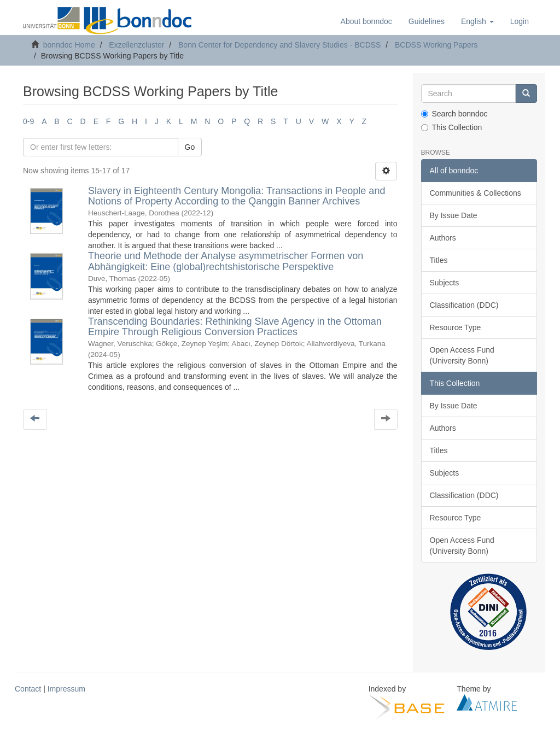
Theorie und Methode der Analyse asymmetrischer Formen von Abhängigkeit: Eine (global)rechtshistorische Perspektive (226, 261)
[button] (477, 21)
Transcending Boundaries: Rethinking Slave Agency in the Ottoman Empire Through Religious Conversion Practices (235, 327)
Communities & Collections (476, 193)
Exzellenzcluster (136, 45)
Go (190, 147)
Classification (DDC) (464, 305)
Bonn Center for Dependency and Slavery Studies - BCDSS (279, 45)
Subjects (445, 283)
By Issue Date (454, 215)
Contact (28, 689)
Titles (439, 260)
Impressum (66, 689)
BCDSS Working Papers (436, 45)
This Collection (452, 127)
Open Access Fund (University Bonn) (462, 355)
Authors (443, 238)
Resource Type (456, 327)
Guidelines (427, 21)
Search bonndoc (454, 114)
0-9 (28, 121)
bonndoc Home (69, 45)
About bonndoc (366, 21)
